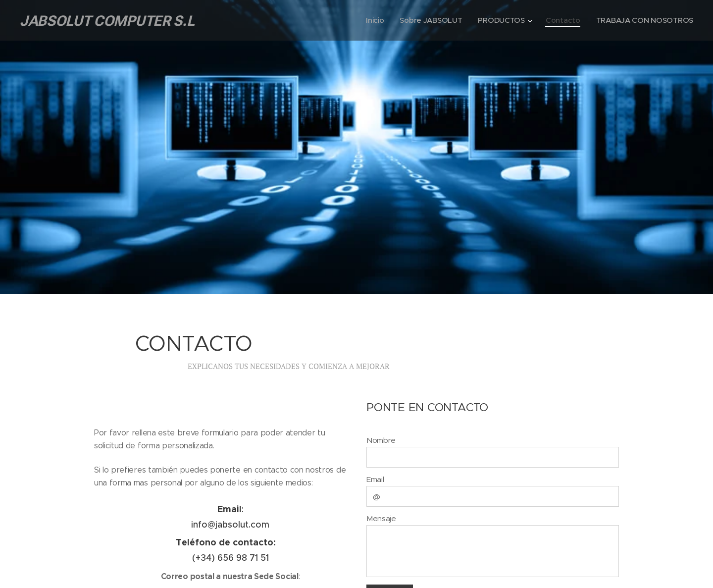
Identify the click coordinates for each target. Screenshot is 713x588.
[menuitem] (370, 20)
